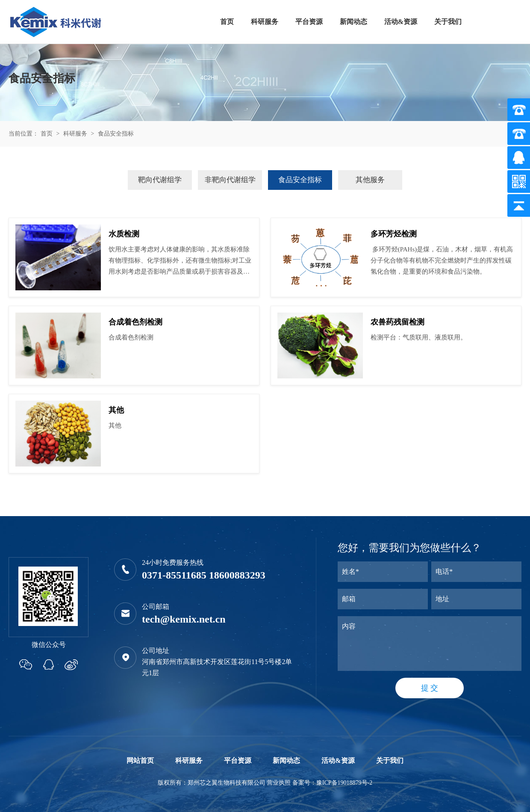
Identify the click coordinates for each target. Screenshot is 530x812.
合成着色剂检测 (135, 322)
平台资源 (309, 22)
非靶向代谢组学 (230, 180)
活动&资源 (401, 22)
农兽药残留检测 (397, 322)
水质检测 (124, 234)
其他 (116, 410)
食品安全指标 (116, 134)
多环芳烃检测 (394, 234)
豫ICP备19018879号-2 (344, 783)
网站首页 (140, 760)
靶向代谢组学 (160, 180)
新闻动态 (353, 22)
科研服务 (265, 22)
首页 (227, 22)
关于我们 (448, 22)
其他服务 (370, 180)
